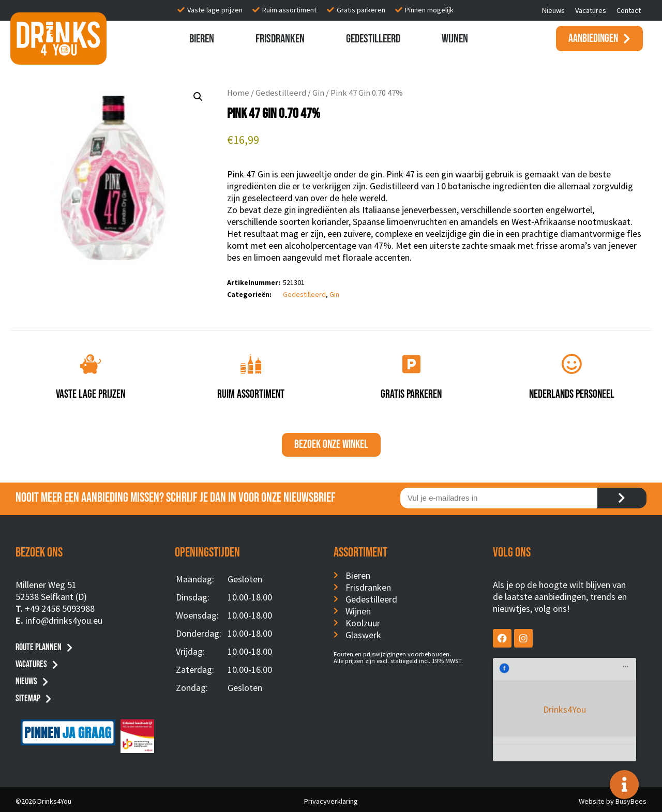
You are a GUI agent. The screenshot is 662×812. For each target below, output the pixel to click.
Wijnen (455, 39)
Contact (629, 10)
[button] (198, 97)
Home (238, 93)
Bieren (202, 39)
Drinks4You (535, 673)
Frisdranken (280, 39)
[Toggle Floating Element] (624, 785)
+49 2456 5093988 (60, 608)
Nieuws (553, 10)
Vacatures (591, 10)
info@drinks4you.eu (64, 620)
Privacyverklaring (331, 798)
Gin (318, 93)
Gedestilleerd (373, 39)
